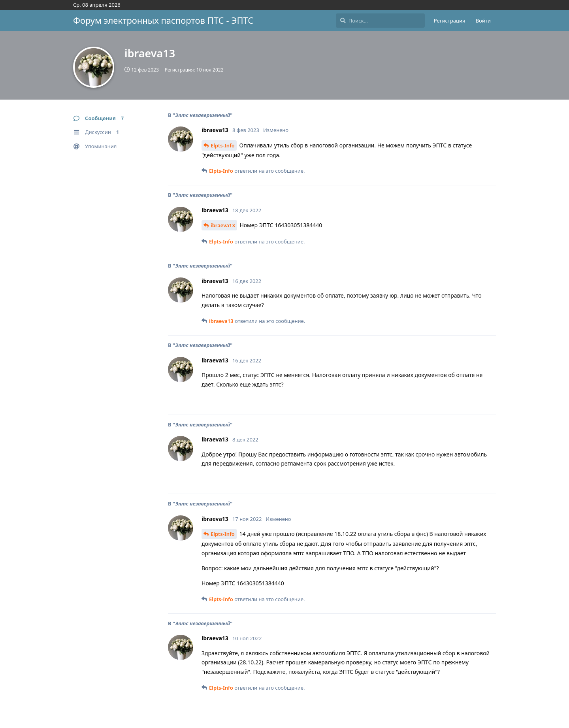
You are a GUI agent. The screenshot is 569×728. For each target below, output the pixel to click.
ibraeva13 (223, 225)
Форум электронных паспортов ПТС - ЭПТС (163, 20)
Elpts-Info (223, 145)
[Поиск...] (380, 21)
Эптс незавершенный (203, 115)
